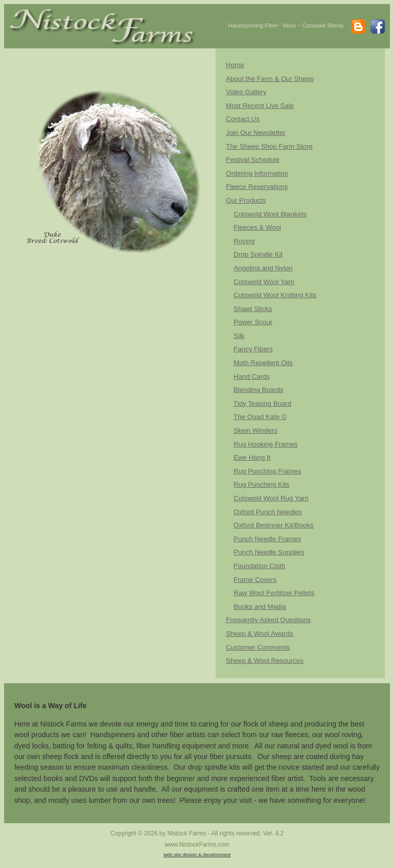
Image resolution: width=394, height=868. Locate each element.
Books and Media (260, 607)
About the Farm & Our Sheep (270, 79)
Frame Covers (255, 580)
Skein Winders (255, 430)
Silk (239, 336)
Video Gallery (246, 92)
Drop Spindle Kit (258, 254)
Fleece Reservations (257, 187)
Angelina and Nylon (263, 268)
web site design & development (197, 855)
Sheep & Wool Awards (259, 634)
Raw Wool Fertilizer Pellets (274, 593)
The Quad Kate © (260, 417)
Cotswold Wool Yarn (264, 282)
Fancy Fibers (253, 349)
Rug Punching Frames (267, 471)
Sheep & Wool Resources (265, 661)
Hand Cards (252, 376)
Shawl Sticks (253, 309)
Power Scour (253, 322)
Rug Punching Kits (261, 484)
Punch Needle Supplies (269, 552)
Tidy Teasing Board (262, 403)
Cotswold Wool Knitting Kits (275, 295)
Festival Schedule (253, 160)
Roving (244, 241)
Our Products (246, 200)
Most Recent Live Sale (260, 106)
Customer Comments (258, 647)
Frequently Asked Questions (268, 620)
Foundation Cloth (259, 566)
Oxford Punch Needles (268, 512)
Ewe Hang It (252, 457)
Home (235, 65)
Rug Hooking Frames (266, 444)
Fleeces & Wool (257, 227)
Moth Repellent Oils (263, 363)
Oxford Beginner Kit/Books (273, 525)
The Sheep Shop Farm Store (269, 146)
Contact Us (243, 119)
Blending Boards (258, 390)
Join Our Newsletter (256, 133)
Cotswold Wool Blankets (270, 214)
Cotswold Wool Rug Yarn (271, 498)
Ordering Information (257, 173)
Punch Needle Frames (267, 539)
